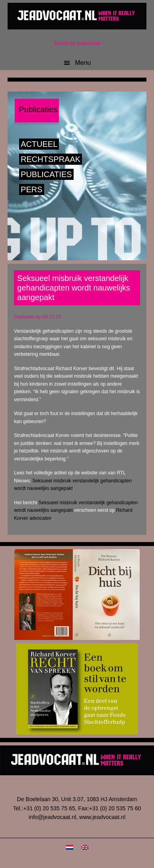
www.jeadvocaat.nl (102, 817)
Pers (31, 189)
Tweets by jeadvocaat (77, 43)
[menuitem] (70, 847)
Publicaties (46, 174)
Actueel (39, 144)
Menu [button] (83, 63)
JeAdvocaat (77, 16)
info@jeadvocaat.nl (52, 817)
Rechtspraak (51, 159)
